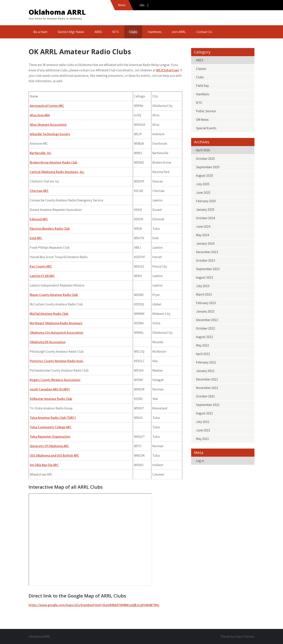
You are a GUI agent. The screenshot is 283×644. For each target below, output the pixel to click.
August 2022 (205, 337)
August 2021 (204, 413)
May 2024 (203, 235)
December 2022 (207, 320)
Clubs (133, 32)
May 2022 (203, 345)
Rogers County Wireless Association (55, 380)
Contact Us (204, 32)
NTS (116, 32)
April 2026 (203, 150)
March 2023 (204, 294)
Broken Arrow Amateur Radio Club (54, 162)
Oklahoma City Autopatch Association (56, 333)
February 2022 (206, 362)
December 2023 (207, 252)
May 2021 (202, 439)
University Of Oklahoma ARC (49, 446)
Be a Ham (40, 32)
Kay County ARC (41, 266)
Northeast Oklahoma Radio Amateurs (56, 323)
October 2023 (205, 260)
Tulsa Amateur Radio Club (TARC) (53, 418)
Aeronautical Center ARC (47, 106)
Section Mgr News (71, 32)
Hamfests (155, 32)
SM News (202, 120)
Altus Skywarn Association (48, 125)
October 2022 (205, 328)
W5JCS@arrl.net (168, 70)
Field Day (202, 86)
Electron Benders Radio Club (50, 229)
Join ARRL (179, 32)
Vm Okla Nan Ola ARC (44, 465)
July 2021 (203, 422)
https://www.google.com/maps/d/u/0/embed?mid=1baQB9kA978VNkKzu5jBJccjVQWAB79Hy (94, 605)
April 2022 (203, 354)
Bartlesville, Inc (40, 153)
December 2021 (207, 379)
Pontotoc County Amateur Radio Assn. (57, 361)
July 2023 (203, 286)
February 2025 (206, 201)
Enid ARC (36, 238)
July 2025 (203, 184)
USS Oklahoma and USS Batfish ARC (54, 456)
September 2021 (208, 405)
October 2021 (205, 396)
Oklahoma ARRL (57, 12)
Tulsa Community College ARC (51, 427)
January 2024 (205, 243)
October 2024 (205, 218)
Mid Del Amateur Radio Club (49, 314)
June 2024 (203, 226)
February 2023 (206, 303)
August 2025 (204, 176)
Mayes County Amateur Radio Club (54, 295)
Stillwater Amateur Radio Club (51, 399)
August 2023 (204, 277)
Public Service (206, 111)
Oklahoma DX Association (48, 342)
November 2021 (207, 388)
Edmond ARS (39, 219)
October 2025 (205, 159)
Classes (201, 69)
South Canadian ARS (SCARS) (50, 389)
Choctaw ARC (39, 191)
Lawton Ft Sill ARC (42, 276)
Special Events (206, 128)
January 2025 (205, 210)
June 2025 (203, 193)
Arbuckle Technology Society (50, 134)
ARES (98, 32)
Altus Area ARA (40, 115)
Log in (200, 461)
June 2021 (203, 430)
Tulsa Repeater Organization (50, 437)
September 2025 (208, 167)
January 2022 (205, 371)
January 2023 (205, 311)
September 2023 (208, 269)
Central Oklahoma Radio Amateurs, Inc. (57, 172)
